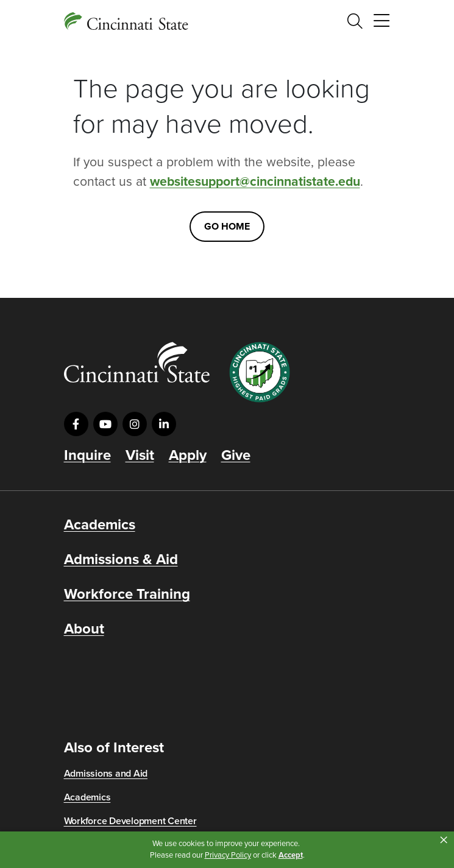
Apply (188, 456)
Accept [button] (291, 855)
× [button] (444, 840)
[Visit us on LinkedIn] (164, 424)
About (84, 629)
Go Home (227, 227)
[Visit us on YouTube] (105, 424)
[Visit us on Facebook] (76, 424)
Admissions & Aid (121, 560)
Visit (140, 456)
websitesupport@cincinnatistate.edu (255, 182)
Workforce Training (127, 595)
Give (236, 456)
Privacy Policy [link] (228, 855)
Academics (100, 525)
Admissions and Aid (106, 774)
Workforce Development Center (130, 821)
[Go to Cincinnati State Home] (137, 362)
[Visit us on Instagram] (135, 424)
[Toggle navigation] (381, 21)
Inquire (87, 456)
